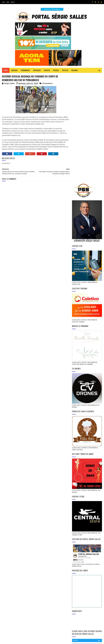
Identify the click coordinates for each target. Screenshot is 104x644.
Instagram (87, 566)
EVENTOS (47, 70)
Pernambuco (47, 84)
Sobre (8, 2)
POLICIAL (56, 70)
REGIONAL (75, 70)
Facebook (87, 556)
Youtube (87, 561)
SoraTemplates (12, 641)
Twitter (87, 551)
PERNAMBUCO (25, 70)
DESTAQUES (37, 70)
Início (3, 2)
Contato (13, 2)
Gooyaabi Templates (30, 641)
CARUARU (14, 70)
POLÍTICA (65, 70)
